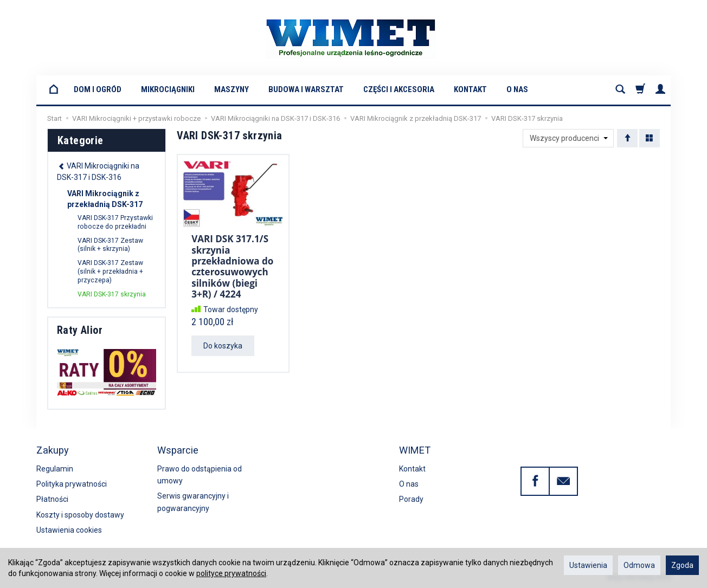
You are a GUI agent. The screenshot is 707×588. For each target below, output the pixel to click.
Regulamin (55, 469)
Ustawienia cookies (69, 530)
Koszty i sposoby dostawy (80, 515)
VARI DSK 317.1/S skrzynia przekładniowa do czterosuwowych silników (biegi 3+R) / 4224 (232, 266)
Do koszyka (223, 346)
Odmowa (639, 565)
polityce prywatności (231, 573)
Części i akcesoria (399, 89)
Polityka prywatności (72, 484)
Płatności (52, 499)
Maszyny (232, 89)
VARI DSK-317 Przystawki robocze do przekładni (115, 222)
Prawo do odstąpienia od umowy (200, 475)
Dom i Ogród (98, 89)
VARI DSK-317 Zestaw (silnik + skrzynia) (110, 245)
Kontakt (470, 89)
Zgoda (682, 565)
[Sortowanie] (627, 138)
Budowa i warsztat (306, 89)
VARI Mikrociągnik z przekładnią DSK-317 (105, 199)
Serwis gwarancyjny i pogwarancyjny (193, 502)
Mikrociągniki (168, 89)
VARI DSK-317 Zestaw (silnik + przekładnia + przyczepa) (110, 272)
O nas (517, 89)
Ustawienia (588, 565)
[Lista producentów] (568, 138)
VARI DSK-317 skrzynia (112, 294)
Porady (411, 499)
